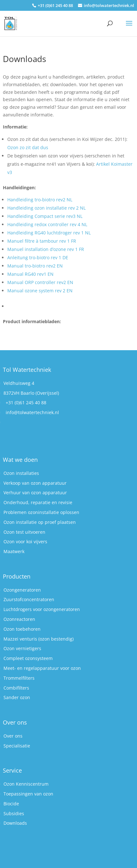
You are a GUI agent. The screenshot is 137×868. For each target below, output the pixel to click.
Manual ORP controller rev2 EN (40, 282)
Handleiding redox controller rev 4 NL (47, 224)
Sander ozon (17, 697)
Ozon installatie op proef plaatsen (40, 522)
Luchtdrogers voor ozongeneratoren (42, 609)
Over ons (13, 736)
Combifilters (16, 688)
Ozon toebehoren (22, 629)
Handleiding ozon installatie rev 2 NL (46, 208)
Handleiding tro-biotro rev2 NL (40, 200)
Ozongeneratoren (22, 590)
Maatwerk (14, 551)
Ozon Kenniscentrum (26, 784)
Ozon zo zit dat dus (28, 147)
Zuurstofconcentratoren (29, 599)
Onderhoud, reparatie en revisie (38, 502)
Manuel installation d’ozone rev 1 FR (46, 249)
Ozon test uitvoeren (24, 532)
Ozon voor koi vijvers (25, 542)
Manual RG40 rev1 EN (30, 274)
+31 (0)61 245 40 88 (26, 403)
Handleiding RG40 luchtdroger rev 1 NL (49, 233)
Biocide (11, 804)
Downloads (15, 823)
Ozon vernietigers (22, 648)
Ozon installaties (21, 473)
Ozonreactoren (19, 619)
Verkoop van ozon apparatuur (35, 483)
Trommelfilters (19, 678)
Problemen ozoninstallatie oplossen (41, 512)
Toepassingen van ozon (28, 794)
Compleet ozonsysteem (28, 658)
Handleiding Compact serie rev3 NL (45, 216)
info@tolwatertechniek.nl (32, 412)
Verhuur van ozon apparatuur (35, 493)
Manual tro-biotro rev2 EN (35, 266)
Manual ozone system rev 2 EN (40, 291)
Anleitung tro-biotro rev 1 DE (38, 257)
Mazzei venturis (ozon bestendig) (39, 639)
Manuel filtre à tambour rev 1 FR (42, 241)
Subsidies (14, 813)
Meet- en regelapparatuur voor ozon (42, 668)
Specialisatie (17, 746)
